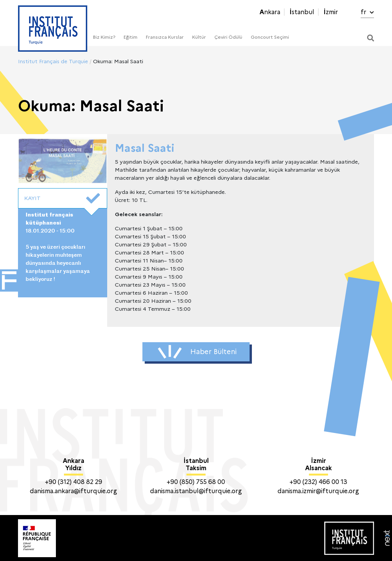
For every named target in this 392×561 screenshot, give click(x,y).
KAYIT (62, 198)
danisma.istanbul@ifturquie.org (196, 491)
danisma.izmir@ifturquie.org (318, 491)
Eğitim (131, 37)
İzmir (331, 12)
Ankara (270, 12)
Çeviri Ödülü (228, 37)
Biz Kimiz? (104, 37)
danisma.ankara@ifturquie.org (73, 491)
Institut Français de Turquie (53, 61)
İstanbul (302, 12)
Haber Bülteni (197, 352)
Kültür (199, 37)
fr (367, 12)
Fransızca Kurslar (165, 37)
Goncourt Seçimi (270, 37)
